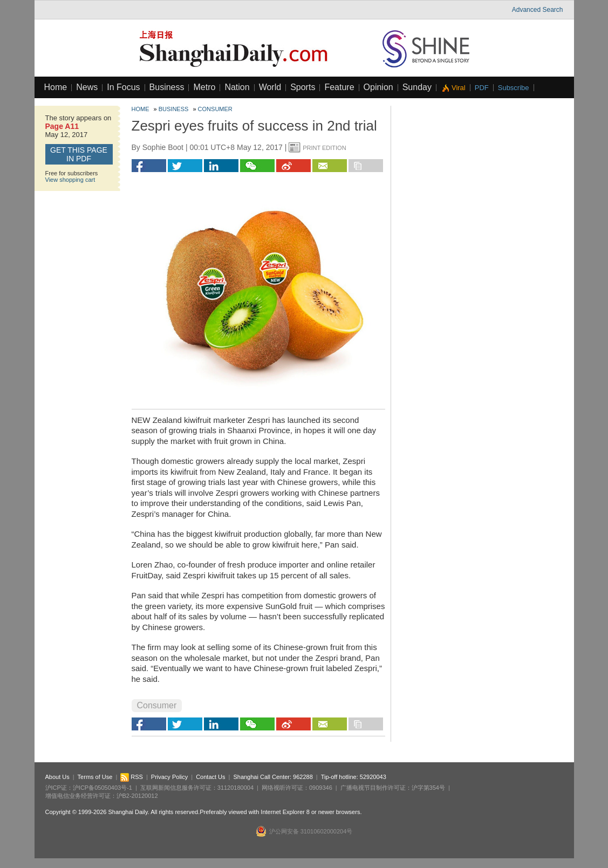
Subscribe (514, 88)
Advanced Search (538, 10)
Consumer (215, 109)
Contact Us (210, 777)
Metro (204, 87)
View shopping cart (70, 180)
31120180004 (235, 788)
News (87, 87)
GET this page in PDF (79, 154)
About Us (57, 777)
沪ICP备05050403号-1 (103, 788)
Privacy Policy (169, 777)
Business (167, 87)
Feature (339, 87)
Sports (303, 87)
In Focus (123, 87)
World (270, 87)
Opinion (378, 87)
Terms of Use (95, 777)
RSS (132, 777)
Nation (237, 87)
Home (56, 87)
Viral (459, 88)
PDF (482, 88)
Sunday (417, 87)
